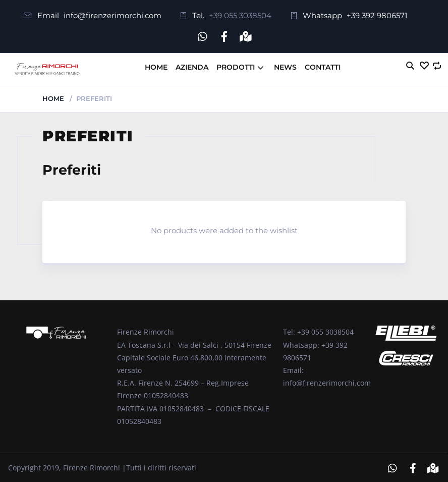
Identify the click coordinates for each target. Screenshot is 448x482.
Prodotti (236, 66)
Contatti (323, 66)
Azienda (192, 66)
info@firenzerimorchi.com (113, 15)
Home (156, 66)
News (285, 66)
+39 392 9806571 (377, 15)
